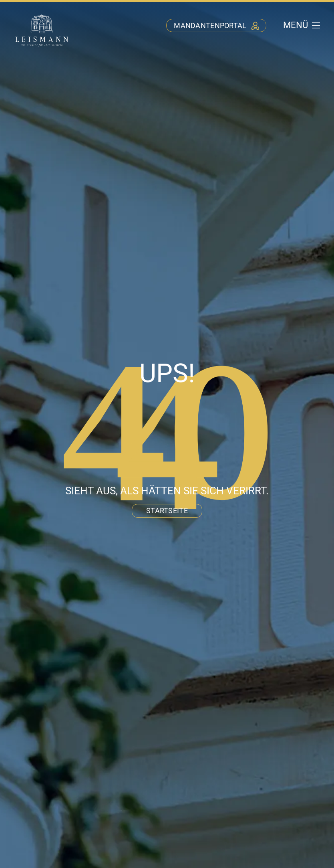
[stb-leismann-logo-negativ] (42, 15)
